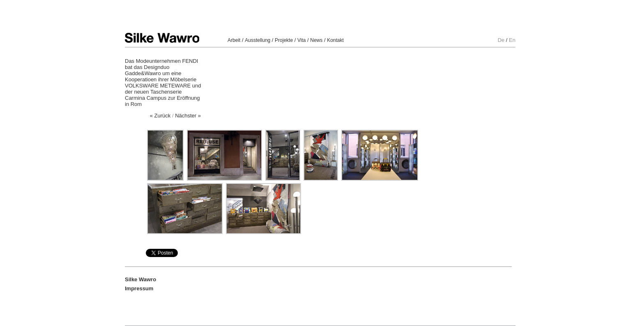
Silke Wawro (162, 38)
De (501, 40)
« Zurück (160, 116)
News (316, 40)
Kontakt (335, 40)
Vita (301, 40)
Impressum (139, 288)
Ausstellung (258, 40)
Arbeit (234, 40)
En (512, 40)
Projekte (284, 40)
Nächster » (188, 116)
